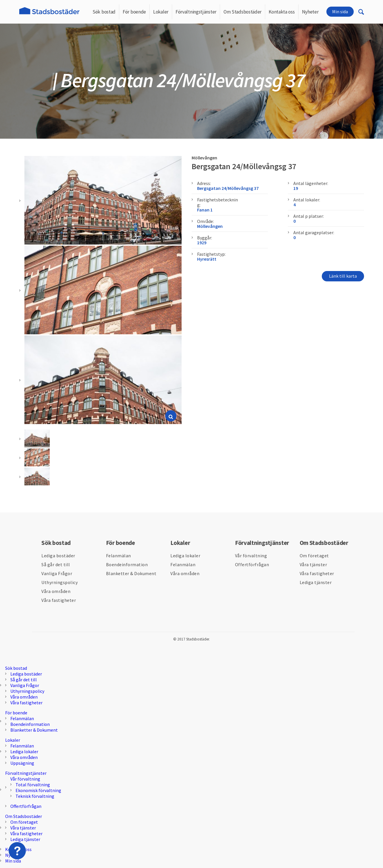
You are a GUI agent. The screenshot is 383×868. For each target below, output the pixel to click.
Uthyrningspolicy (59, 582)
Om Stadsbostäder (242, 12)
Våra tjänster (313, 564)
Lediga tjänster (316, 582)
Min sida (340, 12)
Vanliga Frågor (57, 573)
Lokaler (161, 12)
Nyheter (310, 12)
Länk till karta (343, 276)
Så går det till (56, 564)
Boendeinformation (127, 564)
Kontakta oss (282, 12)
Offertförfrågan (252, 564)
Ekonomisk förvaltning (38, 790)
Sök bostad (104, 12)
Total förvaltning (33, 785)
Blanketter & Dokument (131, 573)
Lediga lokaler (185, 556)
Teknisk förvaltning (35, 796)
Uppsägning (22, 763)
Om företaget (314, 556)
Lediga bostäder (58, 556)
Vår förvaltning (251, 556)
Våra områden (56, 591)
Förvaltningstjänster (196, 12)
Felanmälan (119, 556)
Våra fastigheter (59, 600)
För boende (134, 12)
